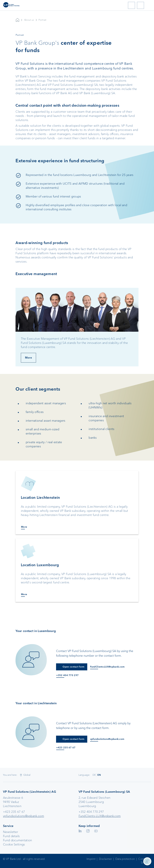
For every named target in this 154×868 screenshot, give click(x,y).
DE (94, 775)
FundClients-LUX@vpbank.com (100, 816)
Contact (143, 859)
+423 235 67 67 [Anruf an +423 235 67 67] (66, 748)
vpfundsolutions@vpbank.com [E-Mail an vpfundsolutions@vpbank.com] (107, 739)
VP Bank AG (18, 20)
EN (99, 775)
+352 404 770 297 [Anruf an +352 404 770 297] (67, 675)
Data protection (125, 859)
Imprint (91, 859)
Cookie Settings (14, 844)
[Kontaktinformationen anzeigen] (147, 861)
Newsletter (11, 832)
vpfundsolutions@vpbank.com (24, 816)
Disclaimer (105, 859)
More (28, 358)
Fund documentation (17, 840)
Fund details (11, 836)
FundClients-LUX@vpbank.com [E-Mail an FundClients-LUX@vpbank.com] (107, 667)
